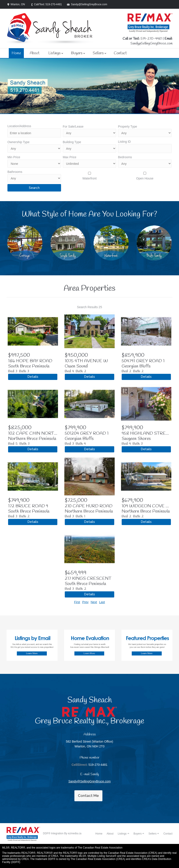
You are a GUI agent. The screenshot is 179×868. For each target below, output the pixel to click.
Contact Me (88, 796)
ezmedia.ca (75, 833)
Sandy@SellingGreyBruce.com (151, 43)
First (77, 602)
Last (102, 602)
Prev (85, 602)
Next (94, 602)
